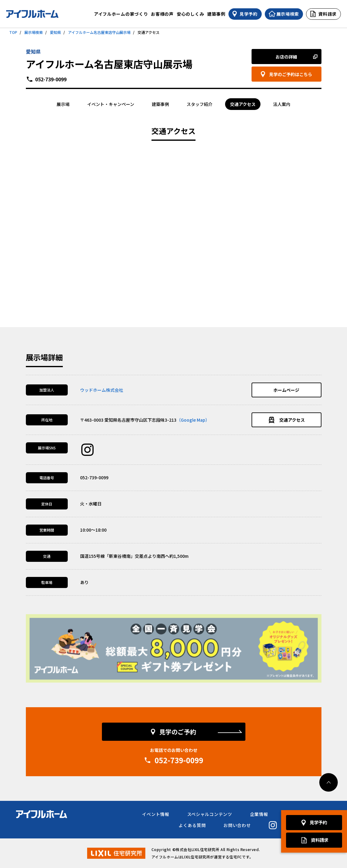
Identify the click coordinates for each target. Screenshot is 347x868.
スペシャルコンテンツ (210, 814)
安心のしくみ (190, 14)
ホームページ (286, 390)
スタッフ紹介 (200, 104)
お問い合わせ (237, 825)
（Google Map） (193, 420)
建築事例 (216, 14)
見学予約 (318, 823)
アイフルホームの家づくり (121, 14)
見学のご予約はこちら (291, 74)
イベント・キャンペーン (111, 104)
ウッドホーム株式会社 (102, 390)
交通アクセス (243, 104)
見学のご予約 (178, 732)
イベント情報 (155, 814)
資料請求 (320, 840)
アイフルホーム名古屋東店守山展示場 (99, 32)
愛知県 (55, 32)
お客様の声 (162, 14)
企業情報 (259, 814)
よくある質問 (192, 825)
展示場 (63, 104)
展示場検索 (34, 32)
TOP (13, 32)
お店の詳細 (286, 57)
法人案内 (282, 104)
